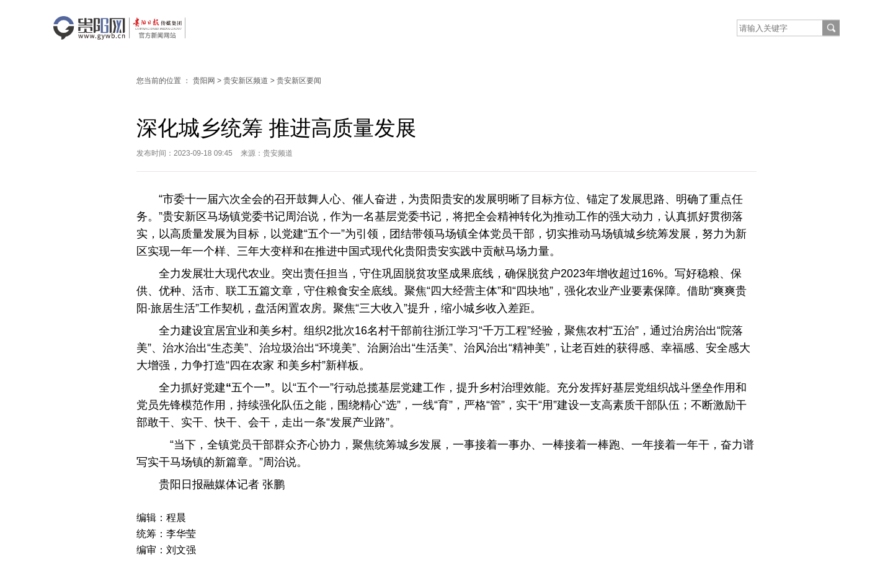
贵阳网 (204, 81)
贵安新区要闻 (299, 81)
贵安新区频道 (246, 81)
